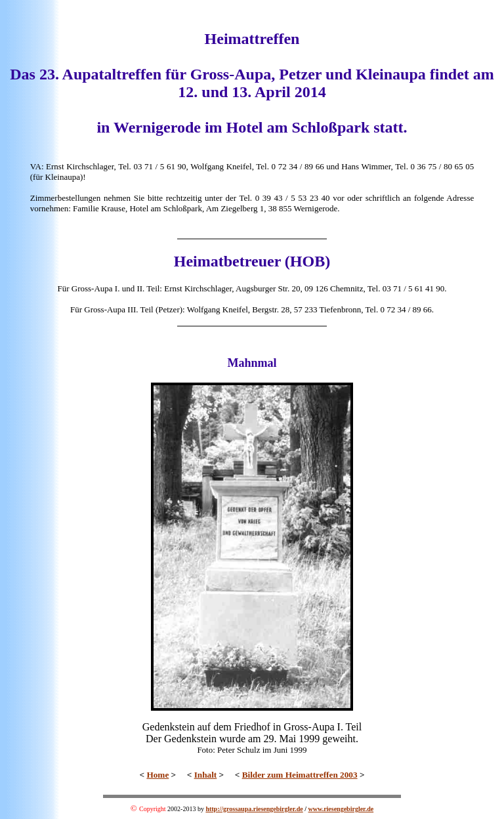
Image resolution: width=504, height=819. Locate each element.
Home (157, 775)
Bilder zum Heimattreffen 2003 (300, 775)
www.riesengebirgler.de (341, 809)
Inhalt (206, 775)
